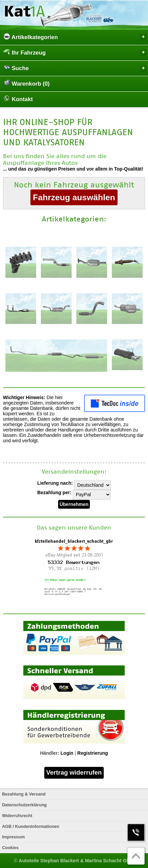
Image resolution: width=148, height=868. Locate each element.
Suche (75, 68)
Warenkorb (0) (27, 83)
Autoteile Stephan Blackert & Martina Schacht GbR (76, 861)
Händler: (50, 753)
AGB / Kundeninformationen (31, 827)
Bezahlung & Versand (24, 794)
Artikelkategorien (75, 37)
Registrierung (93, 753)
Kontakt (18, 99)
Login (67, 753)
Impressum (13, 837)
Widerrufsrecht (17, 816)
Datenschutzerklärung (24, 805)
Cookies (10, 848)
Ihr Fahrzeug (75, 52)
